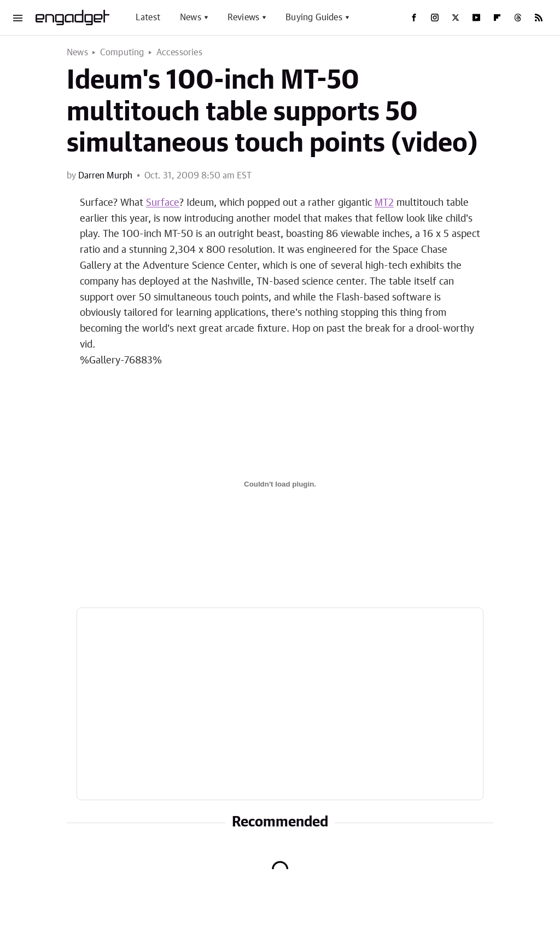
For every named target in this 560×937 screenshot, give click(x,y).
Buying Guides (314, 18)
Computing (122, 53)
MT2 (384, 203)
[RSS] (539, 18)
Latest (148, 18)
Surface (163, 203)
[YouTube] (476, 18)
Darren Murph (105, 176)
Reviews (243, 18)
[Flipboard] (497, 18)
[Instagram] (435, 18)
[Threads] (518, 18)
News (191, 18)
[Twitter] (456, 18)
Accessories (179, 53)
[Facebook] (414, 18)
